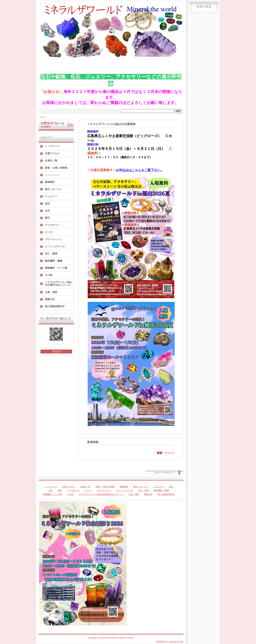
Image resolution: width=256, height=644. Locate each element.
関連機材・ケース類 (56, 268)
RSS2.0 (57, 351)
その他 (49, 275)
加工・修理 (51, 254)
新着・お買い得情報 (56, 168)
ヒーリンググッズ (55, 246)
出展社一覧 (51, 161)
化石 (47, 211)
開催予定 (50, 299)
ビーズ (49, 232)
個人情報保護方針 (55, 306)
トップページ (52, 146)
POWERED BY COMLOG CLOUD (170, 642)
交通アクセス (52, 153)
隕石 (47, 218)
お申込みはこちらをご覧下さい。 (140, 170)
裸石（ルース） (54, 189)
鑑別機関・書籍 (54, 261)
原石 (47, 204)
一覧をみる (169, 453)
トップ (42, 117)
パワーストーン (54, 239)
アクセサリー (52, 225)
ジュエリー (51, 196)
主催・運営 (51, 292)
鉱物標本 (50, 182)
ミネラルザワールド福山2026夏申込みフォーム (59, 284)
